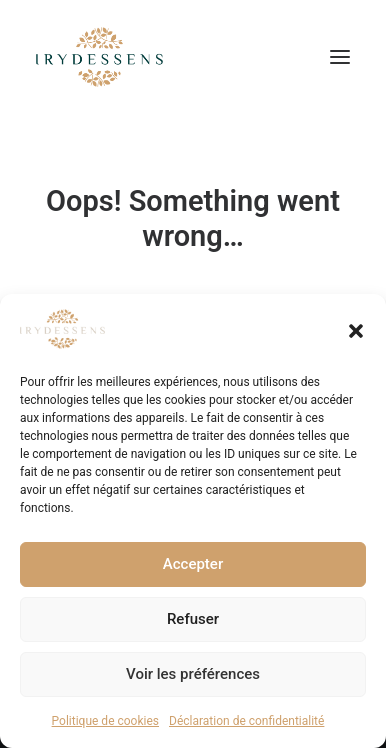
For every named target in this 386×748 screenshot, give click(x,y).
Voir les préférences (193, 674)
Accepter (193, 564)
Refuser (193, 619)
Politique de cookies (105, 721)
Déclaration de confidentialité (246, 721)
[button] (356, 331)
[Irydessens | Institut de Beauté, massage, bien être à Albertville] (99, 57)
